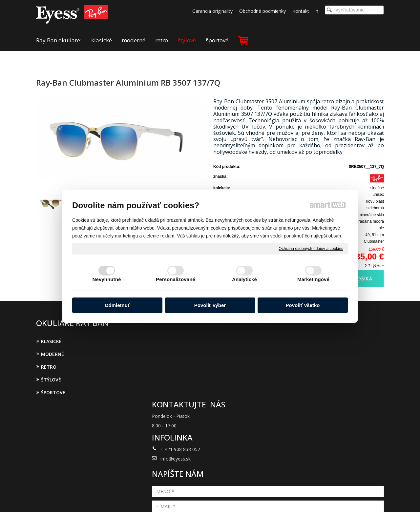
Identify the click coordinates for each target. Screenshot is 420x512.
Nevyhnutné (107, 279)
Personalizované (176, 279)
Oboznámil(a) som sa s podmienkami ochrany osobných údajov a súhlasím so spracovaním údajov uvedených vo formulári (327, 414)
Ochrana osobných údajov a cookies (311, 248)
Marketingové (313, 279)
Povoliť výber (210, 305)
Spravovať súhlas (318, 498)
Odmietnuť (117, 305)
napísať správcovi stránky (202, 498)
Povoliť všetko (303, 305)
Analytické (244, 279)
